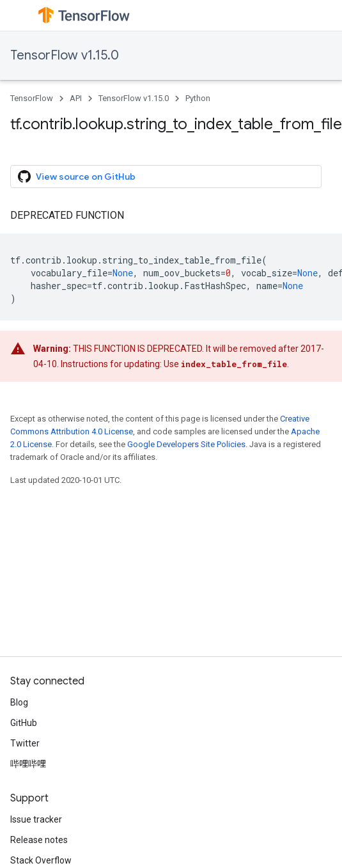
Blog (19, 702)
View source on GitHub (77, 177)
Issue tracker (36, 819)
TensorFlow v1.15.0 (65, 55)
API (76, 98)
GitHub (24, 723)
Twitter (25, 743)
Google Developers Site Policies (186, 444)
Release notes (39, 840)
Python (198, 98)
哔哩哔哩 (28, 764)
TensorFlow (32, 98)
